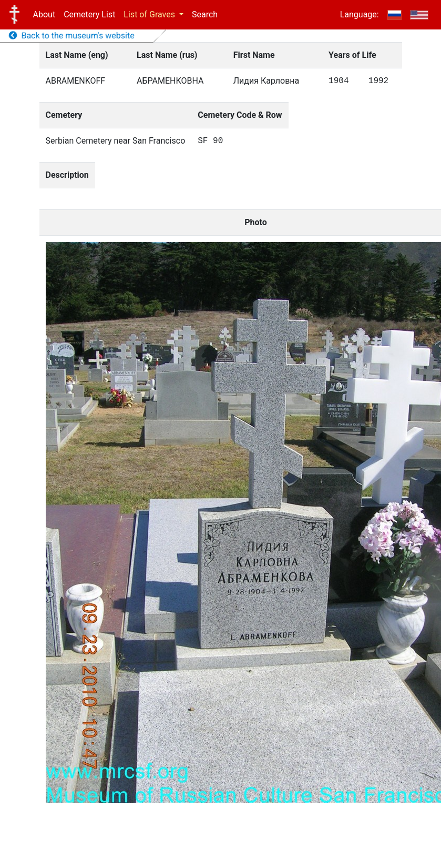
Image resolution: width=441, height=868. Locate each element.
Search (205, 14)
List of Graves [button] (150, 14)
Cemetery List (89, 14)
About (44, 14)
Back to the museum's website (72, 36)
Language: (360, 14)
